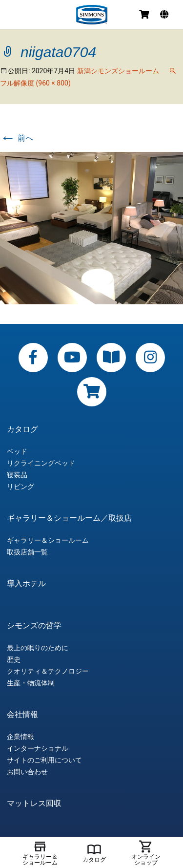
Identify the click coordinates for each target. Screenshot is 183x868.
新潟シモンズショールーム (118, 71)
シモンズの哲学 (34, 626)
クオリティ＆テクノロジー (48, 671)
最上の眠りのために (38, 648)
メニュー (16, 16)
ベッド (17, 451)
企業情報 (20, 737)
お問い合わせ (27, 772)
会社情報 (22, 715)
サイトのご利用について (44, 760)
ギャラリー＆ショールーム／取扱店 (69, 518)
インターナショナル (38, 748)
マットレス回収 (34, 804)
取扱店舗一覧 (27, 552)
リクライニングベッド (41, 463)
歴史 (14, 659)
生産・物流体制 (31, 683)
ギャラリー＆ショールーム (48, 540)
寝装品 (17, 475)
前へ (17, 138)
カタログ (22, 429)
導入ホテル (26, 584)
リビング (20, 487)
